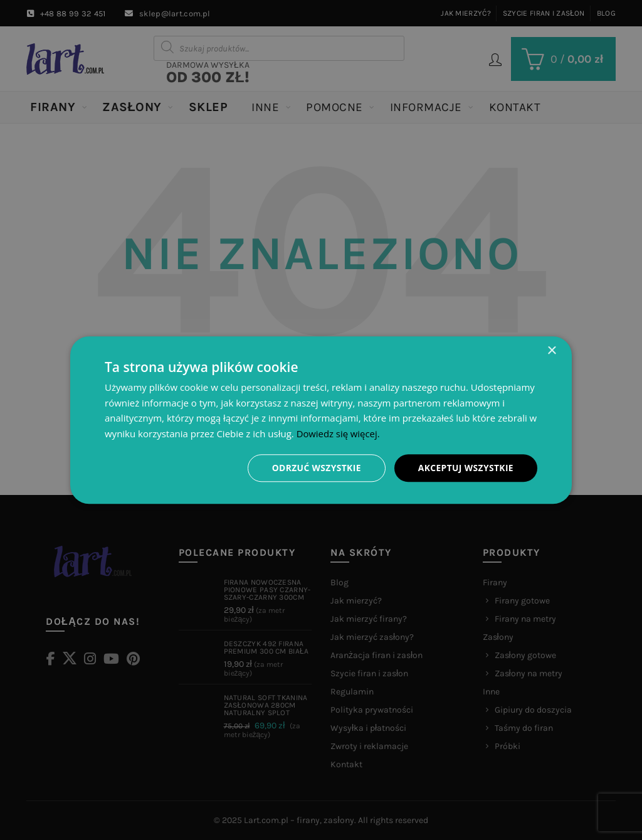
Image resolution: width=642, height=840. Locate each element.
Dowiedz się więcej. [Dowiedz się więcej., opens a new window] (339, 433)
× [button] (551, 350)
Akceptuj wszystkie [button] (465, 468)
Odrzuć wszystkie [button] (315, 468)
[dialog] (321, 420)
